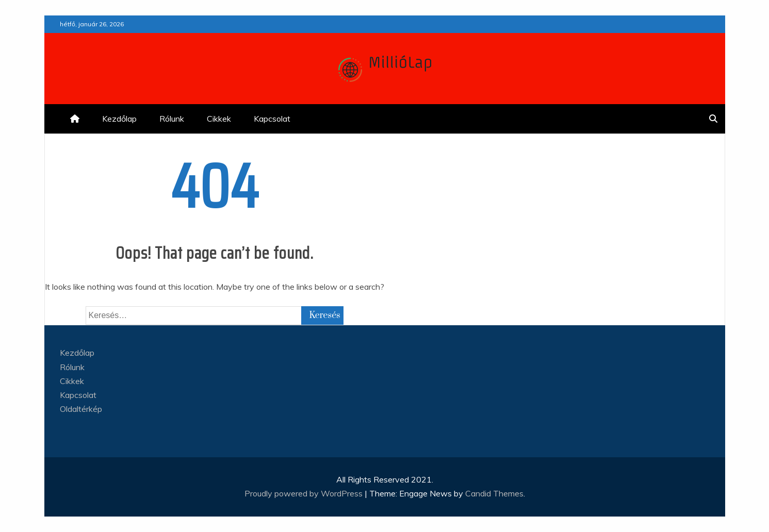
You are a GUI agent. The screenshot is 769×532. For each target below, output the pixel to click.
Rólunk (172, 119)
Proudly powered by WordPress (305, 493)
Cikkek (219, 119)
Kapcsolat (272, 119)
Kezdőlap (119, 119)
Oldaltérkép (81, 409)
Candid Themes (494, 493)
